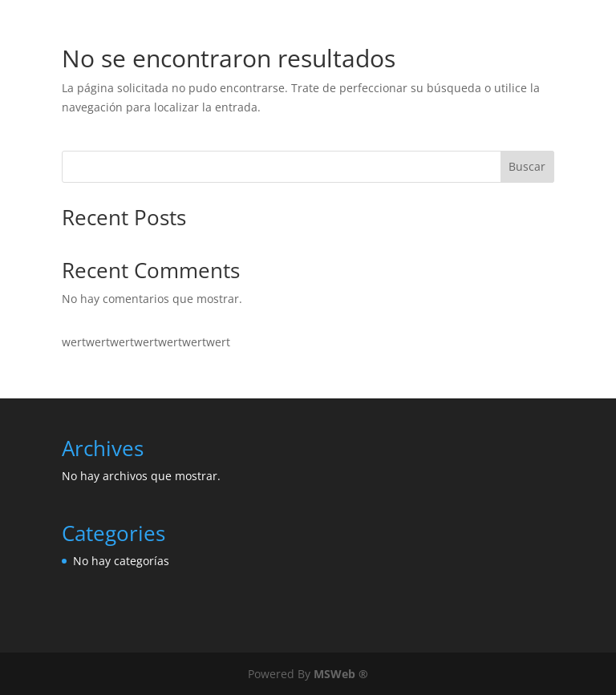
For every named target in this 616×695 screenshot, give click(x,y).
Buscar (527, 166)
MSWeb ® (341, 674)
